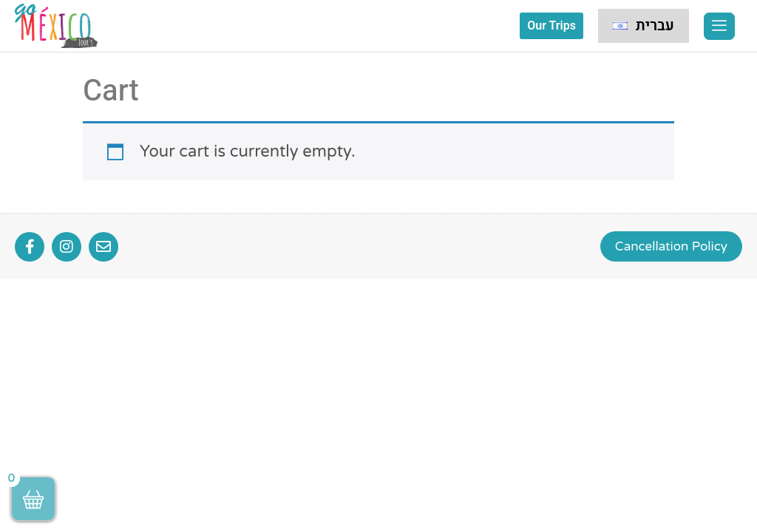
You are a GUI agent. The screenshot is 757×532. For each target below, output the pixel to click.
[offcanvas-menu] (719, 26)
